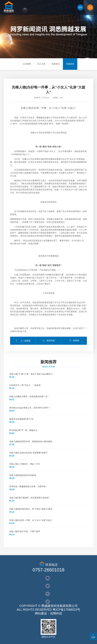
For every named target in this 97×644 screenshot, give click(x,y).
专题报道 (70, 64)
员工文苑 (41, 64)
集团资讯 (56, 64)
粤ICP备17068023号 (66, 610)
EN (80, 7)
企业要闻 (27, 64)
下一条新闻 (74, 341)
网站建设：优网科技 (48, 613)
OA (48, 594)
